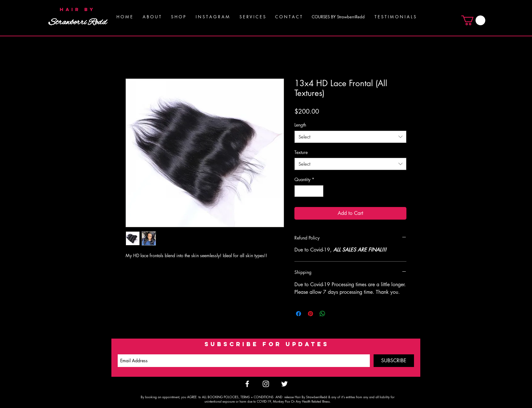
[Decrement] (299, 191)
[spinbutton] (309, 191)
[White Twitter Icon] (284, 384)
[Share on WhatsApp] (322, 314)
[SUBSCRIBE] (394, 361)
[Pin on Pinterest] (310, 314)
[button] (252, 17)
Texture (301, 152)
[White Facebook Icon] (247, 384)
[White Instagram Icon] (266, 384)
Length (300, 125)
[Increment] (319, 191)
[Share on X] (334, 314)
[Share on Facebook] (299, 314)
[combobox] (350, 137)
